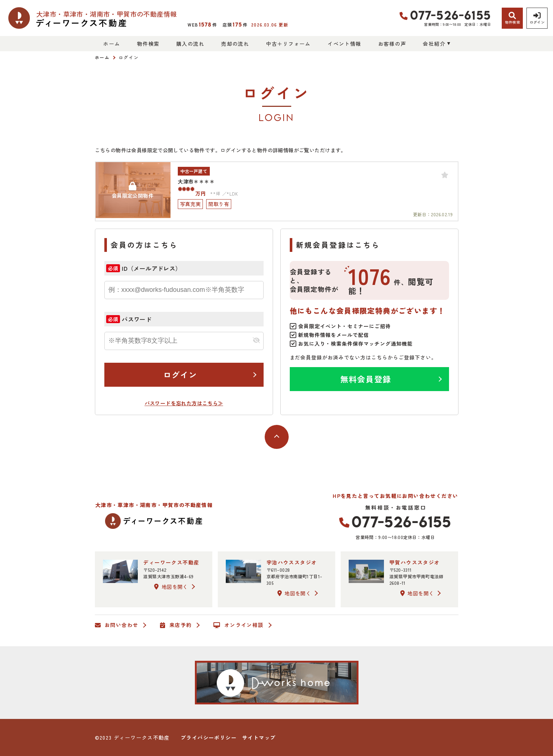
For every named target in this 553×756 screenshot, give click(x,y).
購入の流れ (190, 44)
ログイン (180, 374)
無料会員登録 (366, 379)
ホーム (112, 44)
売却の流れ (235, 44)
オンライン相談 (238, 625)
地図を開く (171, 587)
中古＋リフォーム (288, 44)
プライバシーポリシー (209, 737)
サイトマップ (259, 737)
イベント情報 (344, 44)
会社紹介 (434, 44)
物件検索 (148, 44)
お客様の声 (392, 44)
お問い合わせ (117, 625)
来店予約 (176, 625)
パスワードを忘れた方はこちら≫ (184, 403)
